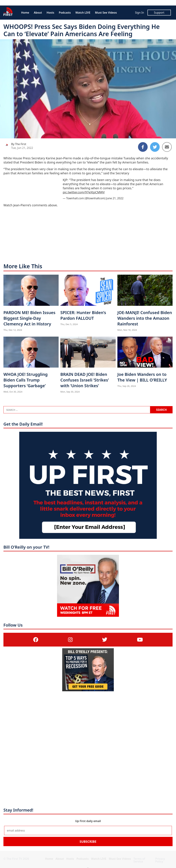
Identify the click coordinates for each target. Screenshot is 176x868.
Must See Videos (106, 13)
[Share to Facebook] (143, 147)
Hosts (50, 13)
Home (25, 13)
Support (159, 13)
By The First (19, 144)
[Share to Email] (167, 147)
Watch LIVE (83, 13)
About (38, 13)
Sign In (139, 13)
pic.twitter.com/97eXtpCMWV (84, 192)
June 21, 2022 (115, 198)
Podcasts (65, 13)
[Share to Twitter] (155, 147)
